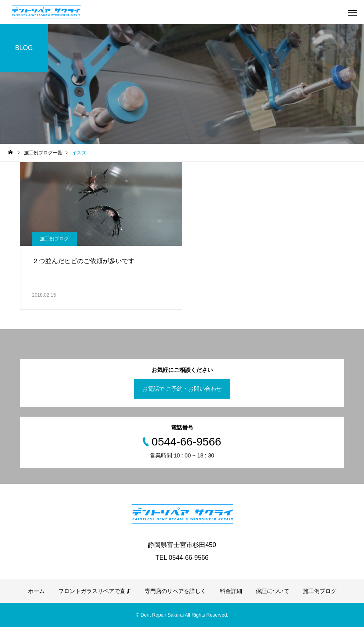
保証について (273, 591)
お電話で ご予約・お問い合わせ (182, 389)
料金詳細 (231, 591)
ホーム (36, 591)
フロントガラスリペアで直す (95, 591)
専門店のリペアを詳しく (175, 591)
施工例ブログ (54, 239)
